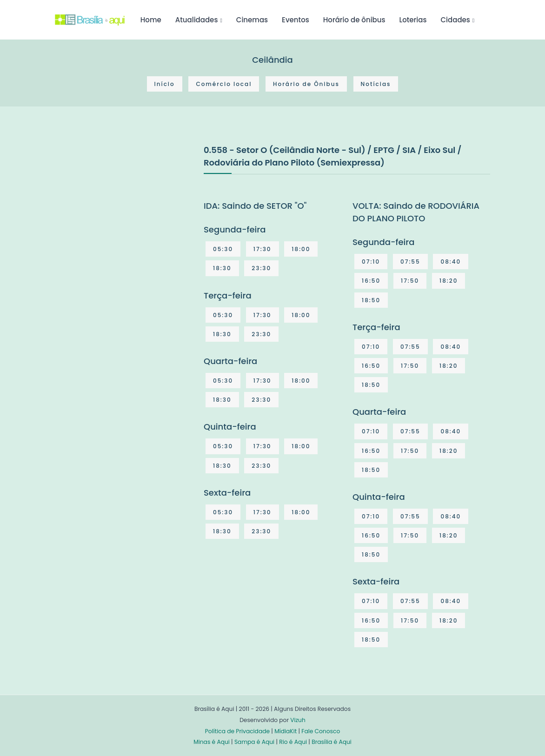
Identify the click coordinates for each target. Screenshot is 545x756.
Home (151, 20)
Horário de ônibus (354, 20)
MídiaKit (286, 731)
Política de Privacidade (237, 731)
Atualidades (197, 20)
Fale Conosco (321, 731)
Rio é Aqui (293, 742)
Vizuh (298, 720)
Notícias (376, 84)
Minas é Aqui (212, 742)
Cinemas (252, 20)
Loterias (413, 20)
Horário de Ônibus (306, 84)
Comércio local (224, 84)
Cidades (455, 20)
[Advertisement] (125, 213)
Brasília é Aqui (332, 742)
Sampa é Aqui (254, 742)
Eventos (296, 20)
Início (165, 84)
